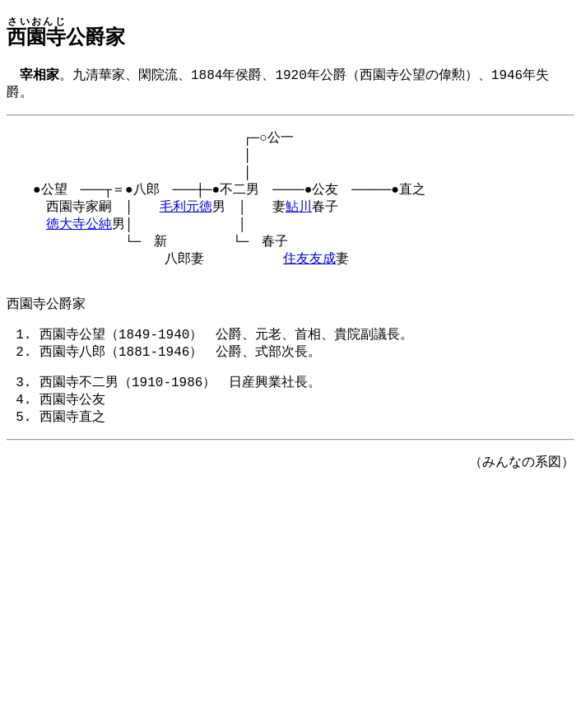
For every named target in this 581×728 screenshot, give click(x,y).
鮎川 (299, 217)
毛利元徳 (186, 217)
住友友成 (309, 274)
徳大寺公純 (79, 236)
